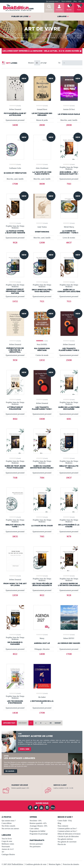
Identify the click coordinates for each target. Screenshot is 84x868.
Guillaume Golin (15, 168)
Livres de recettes (69, 238)
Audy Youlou (42, 227)
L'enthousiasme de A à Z (42, 702)
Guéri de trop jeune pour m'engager (15, 467)
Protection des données (71, 864)
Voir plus (42, 42)
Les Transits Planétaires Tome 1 (42, 408)
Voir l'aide (25, 749)
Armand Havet (42, 109)
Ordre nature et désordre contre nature (15, 291)
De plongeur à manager (15, 643)
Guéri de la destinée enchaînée (69, 408)
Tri (59, 63)
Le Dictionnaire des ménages (42, 114)
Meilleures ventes (8, 844)
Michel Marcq (69, 227)
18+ (3, 852)
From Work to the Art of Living (15, 584)
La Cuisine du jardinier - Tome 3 (69, 232)
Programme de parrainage (39, 834)
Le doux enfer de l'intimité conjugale (69, 584)
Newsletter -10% (36, 821)
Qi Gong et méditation (15, 173)
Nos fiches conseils (8, 826)
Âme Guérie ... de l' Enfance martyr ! (69, 173)
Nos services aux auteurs (10, 829)
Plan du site (62, 844)
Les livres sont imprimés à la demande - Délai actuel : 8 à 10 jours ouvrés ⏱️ (42, 51)
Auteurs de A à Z (8, 849)
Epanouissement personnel (15, 120)
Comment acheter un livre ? (67, 831)
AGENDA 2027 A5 (42, 643)
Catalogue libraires (8, 854)
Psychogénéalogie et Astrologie (15, 114)
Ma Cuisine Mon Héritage (42, 349)
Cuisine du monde (42, 355)
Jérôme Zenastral (15, 109)
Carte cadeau (34, 829)
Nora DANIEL (42, 345)
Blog (75, 1)
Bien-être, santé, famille (69, 120)
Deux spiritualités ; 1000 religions (42, 291)
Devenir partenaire (36, 844)
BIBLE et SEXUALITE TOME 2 (69, 467)
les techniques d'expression (15, 702)
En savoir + (10, 771)
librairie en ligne (25, 744)
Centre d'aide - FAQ (65, 821)
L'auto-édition (7, 823)
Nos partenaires (35, 847)
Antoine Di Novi (69, 109)
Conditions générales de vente (36, 864)
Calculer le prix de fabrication (68, 836)
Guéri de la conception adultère (69, 291)
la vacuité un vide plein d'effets (42, 173)
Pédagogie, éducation (42, 649)
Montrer (31, 63)
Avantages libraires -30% (38, 826)
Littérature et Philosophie (15, 408)
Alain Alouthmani (42, 168)
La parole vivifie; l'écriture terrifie (15, 232)
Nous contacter (66, 1)
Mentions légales (55, 864)
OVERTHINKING (42, 232)
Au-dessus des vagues (69, 643)
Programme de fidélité (37, 831)
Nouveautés (6, 847)
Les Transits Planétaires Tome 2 (69, 349)
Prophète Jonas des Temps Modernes (69, 168)
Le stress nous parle (69, 114)
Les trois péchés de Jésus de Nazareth (42, 584)
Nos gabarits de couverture (67, 842)
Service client (60, 785)
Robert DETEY (69, 638)
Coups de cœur (7, 841)
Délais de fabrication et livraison (69, 834)
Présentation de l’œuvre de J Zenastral (15, 350)
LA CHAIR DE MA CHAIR (42, 526)
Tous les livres (7, 839)
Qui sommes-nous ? (53, 1)
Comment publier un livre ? (67, 829)
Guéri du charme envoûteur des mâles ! (42, 467)
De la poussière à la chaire (69, 526)
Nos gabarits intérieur (65, 839)
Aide (80, 1)
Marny (42, 638)
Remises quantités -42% (38, 823)
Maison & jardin (42, 120)
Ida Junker (42, 697)
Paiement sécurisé (20, 785)
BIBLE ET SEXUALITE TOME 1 (15, 526)
